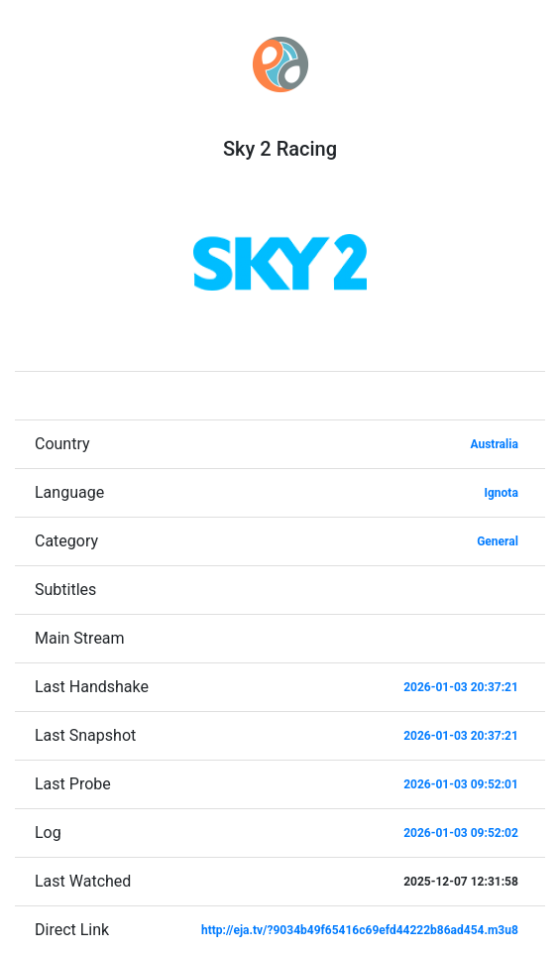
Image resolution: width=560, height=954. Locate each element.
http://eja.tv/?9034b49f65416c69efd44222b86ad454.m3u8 (360, 930)
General (498, 541)
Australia (494, 444)
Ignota (501, 493)
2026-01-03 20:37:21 (461, 687)
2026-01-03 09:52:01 (461, 784)
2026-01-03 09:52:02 (461, 833)
